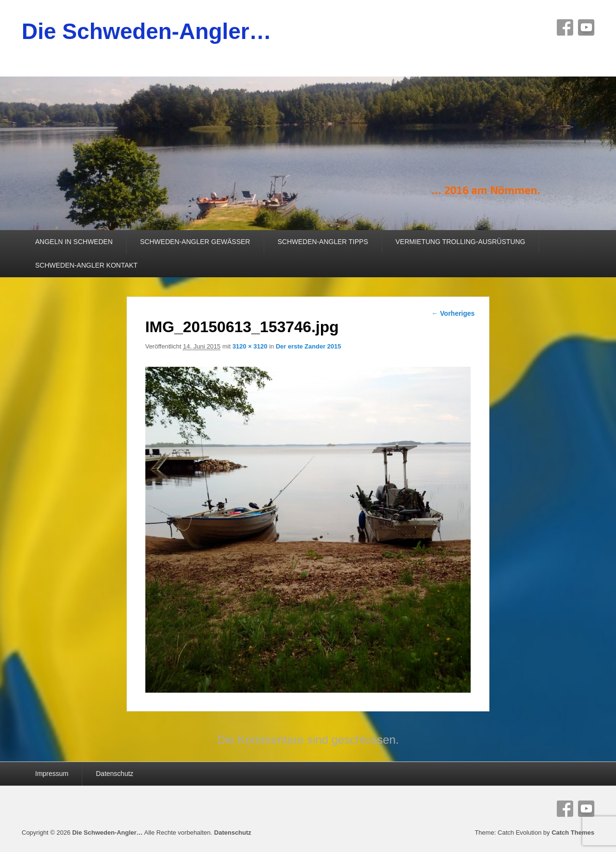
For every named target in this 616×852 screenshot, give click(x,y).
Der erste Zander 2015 (308, 346)
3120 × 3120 (250, 346)
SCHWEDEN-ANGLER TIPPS (323, 242)
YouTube (586, 27)
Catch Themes (573, 833)
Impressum (52, 774)
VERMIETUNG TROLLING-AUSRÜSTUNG (461, 242)
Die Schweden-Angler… (147, 31)
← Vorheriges (453, 313)
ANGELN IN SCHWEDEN (74, 242)
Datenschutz (115, 774)
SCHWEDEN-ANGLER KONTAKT (86, 265)
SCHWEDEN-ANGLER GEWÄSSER (195, 242)
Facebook (565, 27)
